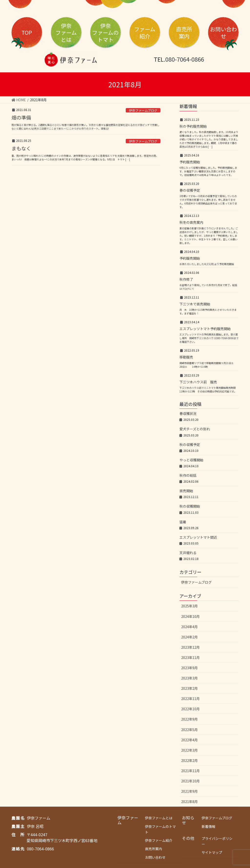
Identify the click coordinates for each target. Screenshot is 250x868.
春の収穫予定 (190, 190)
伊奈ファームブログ (143, 110)
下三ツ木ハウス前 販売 (198, 382)
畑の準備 (21, 117)
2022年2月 (189, 760)
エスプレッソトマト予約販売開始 (205, 329)
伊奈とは (66, 32)
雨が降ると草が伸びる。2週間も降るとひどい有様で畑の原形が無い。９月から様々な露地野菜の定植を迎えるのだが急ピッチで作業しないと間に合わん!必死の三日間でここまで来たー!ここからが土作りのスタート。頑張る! (85, 127)
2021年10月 (190, 781)
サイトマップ (212, 852)
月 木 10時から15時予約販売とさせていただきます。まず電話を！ (208, 312)
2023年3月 (189, 678)
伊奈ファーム (128, 820)
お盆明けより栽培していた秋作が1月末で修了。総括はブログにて (208, 287)
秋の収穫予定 (190, 445)
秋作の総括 (188, 475)
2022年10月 (190, 709)
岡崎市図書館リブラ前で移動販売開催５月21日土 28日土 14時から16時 (208, 365)
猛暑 (183, 522)
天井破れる (188, 553)
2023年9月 (189, 668)
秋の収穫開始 (190, 506)
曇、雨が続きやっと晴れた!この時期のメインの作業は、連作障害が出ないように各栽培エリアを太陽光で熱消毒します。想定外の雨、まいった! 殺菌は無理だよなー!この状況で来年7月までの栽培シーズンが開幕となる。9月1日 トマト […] (85, 157)
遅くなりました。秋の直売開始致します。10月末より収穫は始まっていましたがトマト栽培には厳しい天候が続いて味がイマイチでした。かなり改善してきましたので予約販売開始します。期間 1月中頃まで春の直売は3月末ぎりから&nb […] (209, 139)
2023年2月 (189, 688)
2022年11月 (190, 699)
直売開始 (186, 491)
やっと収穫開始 (191, 460)
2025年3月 (189, 606)
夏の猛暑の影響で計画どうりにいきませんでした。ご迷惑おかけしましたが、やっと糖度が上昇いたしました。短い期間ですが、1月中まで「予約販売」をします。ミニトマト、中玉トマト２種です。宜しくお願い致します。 (209, 236)
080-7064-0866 (185, 59)
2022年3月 (189, 750)
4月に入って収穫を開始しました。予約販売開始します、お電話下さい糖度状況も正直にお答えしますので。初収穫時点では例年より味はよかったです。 (208, 171)
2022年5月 (189, 730)
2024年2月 (189, 637)
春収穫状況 (188, 413)
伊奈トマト (105, 32)
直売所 (184, 32)
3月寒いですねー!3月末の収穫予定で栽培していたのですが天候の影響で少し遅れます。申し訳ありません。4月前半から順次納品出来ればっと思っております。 (208, 201)
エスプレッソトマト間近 (198, 537)
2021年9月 (189, 791)
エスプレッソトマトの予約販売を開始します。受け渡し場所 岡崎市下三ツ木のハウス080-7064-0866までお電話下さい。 (209, 338)
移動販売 (186, 357)
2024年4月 (189, 627)
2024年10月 (190, 616)
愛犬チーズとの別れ (195, 429)
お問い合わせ (223, 32)
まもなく (21, 148)
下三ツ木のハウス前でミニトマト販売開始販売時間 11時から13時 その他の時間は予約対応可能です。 (209, 389)
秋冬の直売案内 (191, 222)
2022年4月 (189, 740)
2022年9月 (189, 719)
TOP (27, 32)
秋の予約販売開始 (193, 126)
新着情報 (208, 826)
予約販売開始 (190, 162)
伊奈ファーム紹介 (159, 840)
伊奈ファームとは (159, 818)
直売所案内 (154, 849)
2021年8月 (189, 801)
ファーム (145, 32)
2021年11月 (190, 771)
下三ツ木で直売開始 (195, 304)
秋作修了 (186, 279)
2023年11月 (190, 657)
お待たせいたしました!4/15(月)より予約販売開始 (207, 264)
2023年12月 (190, 647)
